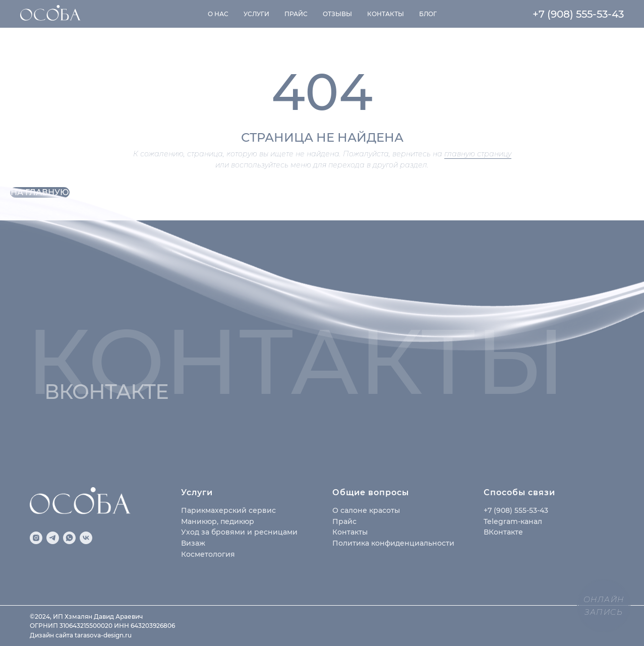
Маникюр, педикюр (218, 521)
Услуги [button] (256, 14)
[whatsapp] (69, 538)
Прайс (296, 14)
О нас (218, 14)
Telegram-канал (513, 521)
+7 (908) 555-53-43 (578, 14)
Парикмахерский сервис (228, 510)
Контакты (386, 14)
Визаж (193, 543)
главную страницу (478, 154)
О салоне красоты (366, 510)
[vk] (86, 538)
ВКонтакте (503, 532)
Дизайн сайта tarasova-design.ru (81, 635)
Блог (428, 14)
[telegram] (53, 538)
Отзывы (337, 14)
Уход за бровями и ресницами (239, 532)
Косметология (208, 554)
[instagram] (36, 538)
